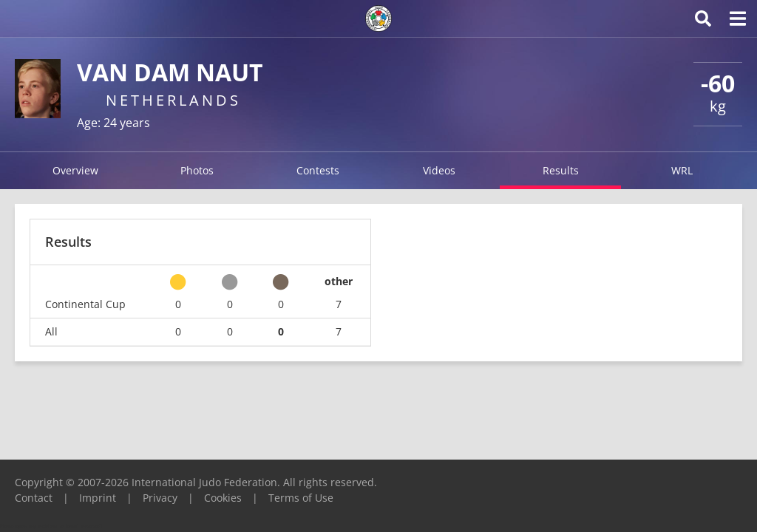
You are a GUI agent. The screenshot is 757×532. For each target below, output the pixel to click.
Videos (439, 170)
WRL (682, 170)
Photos (197, 170)
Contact (34, 498)
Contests (318, 170)
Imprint (98, 498)
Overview (75, 170)
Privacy (160, 498)
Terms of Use (301, 498)
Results (561, 170)
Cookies (223, 498)
